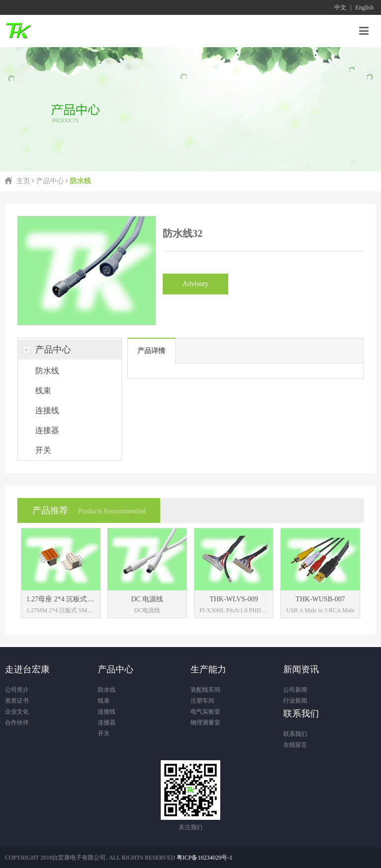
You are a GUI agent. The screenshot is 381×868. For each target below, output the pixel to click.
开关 (43, 450)
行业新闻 (295, 701)
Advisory (195, 284)
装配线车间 (205, 690)
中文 (340, 7)
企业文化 (17, 712)
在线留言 (295, 745)
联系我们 (295, 734)
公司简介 (17, 690)
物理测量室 (205, 723)
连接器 (47, 430)
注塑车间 (202, 701)
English (364, 7)
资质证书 (17, 701)
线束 (43, 391)
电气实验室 (205, 712)
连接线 (47, 410)
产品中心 (50, 181)
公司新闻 (295, 690)
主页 (23, 181)
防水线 (47, 371)
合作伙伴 (17, 723)
